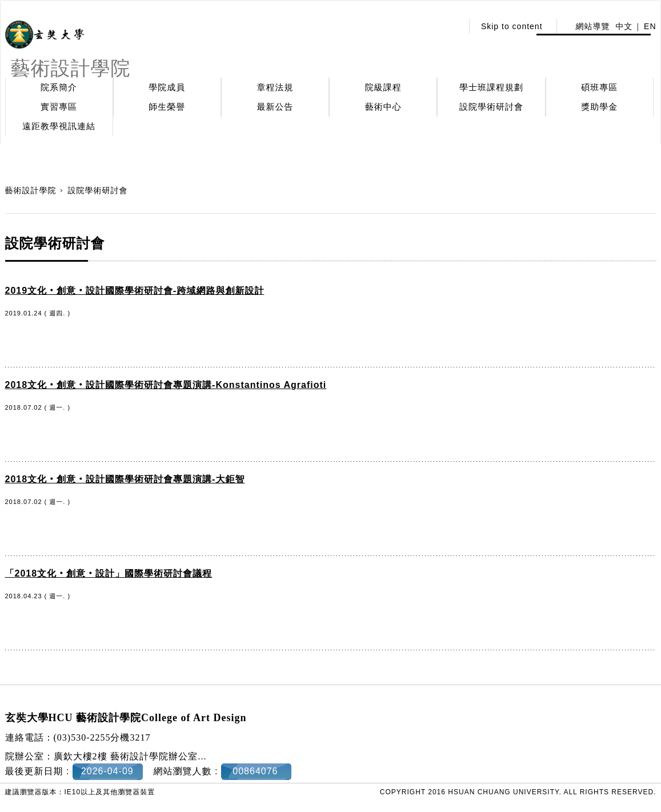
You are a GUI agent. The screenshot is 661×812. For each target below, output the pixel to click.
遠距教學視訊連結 (59, 126)
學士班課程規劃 (491, 87)
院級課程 (383, 87)
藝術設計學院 (31, 190)
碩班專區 (599, 87)
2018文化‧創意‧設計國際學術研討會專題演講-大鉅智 (125, 479)
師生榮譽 (167, 107)
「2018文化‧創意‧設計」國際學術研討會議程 (109, 573)
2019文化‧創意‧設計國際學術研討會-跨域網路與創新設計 (135, 291)
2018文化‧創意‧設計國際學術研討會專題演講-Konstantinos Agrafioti (166, 385)
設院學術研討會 (491, 107)
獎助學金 (599, 107)
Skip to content (512, 26)
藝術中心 (383, 107)
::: (450, 26)
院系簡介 (59, 87)
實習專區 (59, 107)
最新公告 (275, 107)
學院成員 (167, 87)
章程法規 (275, 87)
